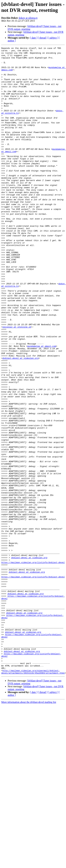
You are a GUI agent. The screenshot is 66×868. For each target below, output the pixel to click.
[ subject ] (53, 38)
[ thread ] (43, 38)
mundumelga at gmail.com (42, 406)
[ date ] (34, 38)
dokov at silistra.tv (28, 18)
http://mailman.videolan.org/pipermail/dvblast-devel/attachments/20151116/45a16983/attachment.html (33, 797)
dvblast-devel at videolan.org (21, 421)
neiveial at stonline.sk (17, 383)
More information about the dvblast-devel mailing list (29, 828)
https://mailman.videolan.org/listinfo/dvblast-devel (33, 666)
